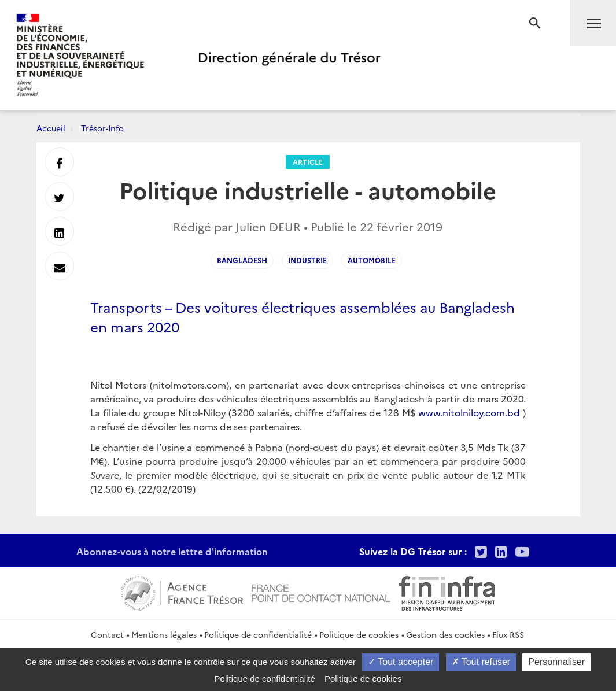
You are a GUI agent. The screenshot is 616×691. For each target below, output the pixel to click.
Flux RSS (508, 634)
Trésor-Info (102, 128)
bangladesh (242, 260)
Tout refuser (481, 662)
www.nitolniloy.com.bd (469, 412)
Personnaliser (556, 662)
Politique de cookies (359, 634)
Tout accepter (401, 662)
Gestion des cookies (445, 634)
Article (308, 162)
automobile (372, 260)
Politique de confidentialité (258, 634)
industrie (307, 260)
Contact (107, 634)
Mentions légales (164, 634)
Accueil (51, 128)
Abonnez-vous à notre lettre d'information (172, 551)
